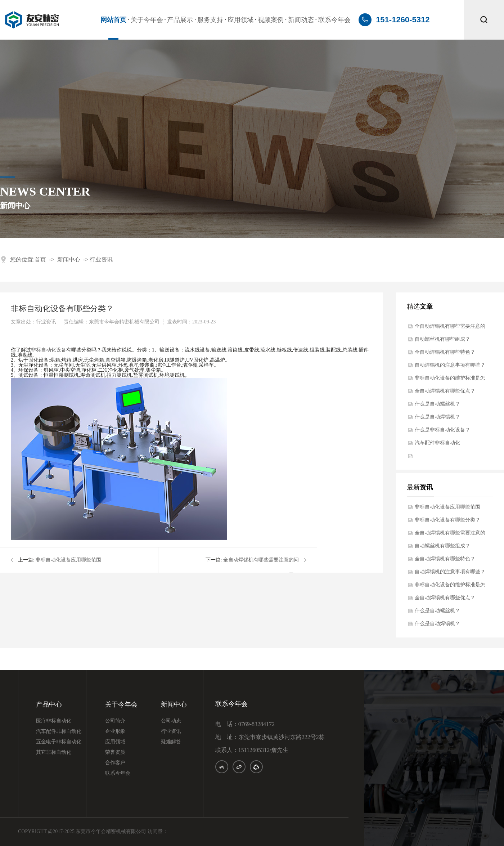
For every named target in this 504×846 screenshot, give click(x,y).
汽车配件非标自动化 (437, 443)
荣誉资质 (115, 752)
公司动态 (171, 721)
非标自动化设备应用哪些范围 (68, 560)
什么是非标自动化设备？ (442, 430)
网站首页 (113, 20)
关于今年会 (147, 20)
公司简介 (115, 721)
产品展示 (180, 20)
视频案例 (271, 20)
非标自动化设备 (49, 350)
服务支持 (210, 20)
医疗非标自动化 (54, 721)
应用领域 (240, 20)
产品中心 (49, 705)
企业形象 (115, 731)
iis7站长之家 (421, 457)
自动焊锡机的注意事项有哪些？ (450, 365)
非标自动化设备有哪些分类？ (447, 520)
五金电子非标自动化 (59, 742)
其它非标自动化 (54, 752)
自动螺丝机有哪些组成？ (442, 339)
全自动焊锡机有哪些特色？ (445, 352)
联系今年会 (334, 20)
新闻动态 (301, 20)
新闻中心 (69, 259)
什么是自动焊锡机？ (437, 417)
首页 (40, 259)
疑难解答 (171, 742)
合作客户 (115, 763)
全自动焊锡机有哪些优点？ (445, 391)
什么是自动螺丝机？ (437, 404)
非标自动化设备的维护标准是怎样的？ (450, 380)
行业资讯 (101, 259)
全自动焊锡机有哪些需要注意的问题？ (450, 328)
